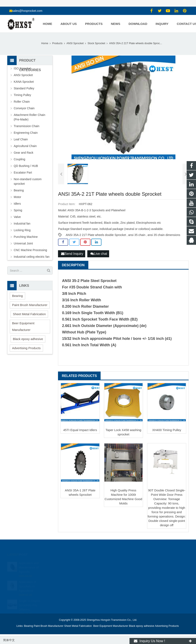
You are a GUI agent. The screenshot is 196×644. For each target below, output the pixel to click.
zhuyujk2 (110, 581)
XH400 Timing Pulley (167, 430)
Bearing (19, 190)
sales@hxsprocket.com (27, 11)
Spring (18, 210)
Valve (17, 217)
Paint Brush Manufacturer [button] (30, 305)
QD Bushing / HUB (26, 166)
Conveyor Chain (24, 108)
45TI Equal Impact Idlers (80, 430)
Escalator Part (23, 173)
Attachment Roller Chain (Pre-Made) (30, 117)
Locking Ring (22, 230)
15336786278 (113, 569)
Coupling (19, 159)
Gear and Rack (23, 153)
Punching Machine (26, 237)
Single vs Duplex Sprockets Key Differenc (30, 600)
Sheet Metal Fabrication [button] (29, 314)
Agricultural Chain (25, 146)
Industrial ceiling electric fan (32, 257)
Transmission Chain (27, 126)
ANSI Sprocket (23, 75)
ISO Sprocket (22, 68)
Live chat (99, 254)
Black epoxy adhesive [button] (28, 339)
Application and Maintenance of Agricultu (29, 563)
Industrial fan (22, 224)
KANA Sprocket (24, 82)
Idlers (17, 204)
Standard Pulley (24, 88)
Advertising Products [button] (26, 348)
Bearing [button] (17, 296)
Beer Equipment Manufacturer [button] (23, 326)
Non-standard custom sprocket (28, 181)
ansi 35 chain (137, 235)
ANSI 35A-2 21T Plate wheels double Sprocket (96, 235)
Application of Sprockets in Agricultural (27, 582)
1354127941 (112, 563)
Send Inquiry (72, 254)
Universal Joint (23, 243)
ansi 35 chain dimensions (164, 235)
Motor (17, 197)
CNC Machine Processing (30, 250)
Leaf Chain (21, 139)
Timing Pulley (22, 95)
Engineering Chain (26, 133)
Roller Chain (22, 102)
